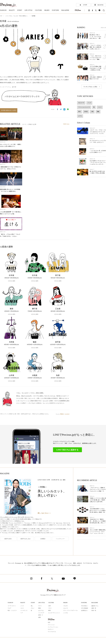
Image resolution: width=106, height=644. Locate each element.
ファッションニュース (84, 107)
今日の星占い (85, 606)
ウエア (9, 608)
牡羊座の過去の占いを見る (9, 110)
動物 (40, 608)
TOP (1, 16)
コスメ (22, 608)
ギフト (40, 606)
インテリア (41, 613)
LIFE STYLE (42, 603)
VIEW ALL (66, 124)
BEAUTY (23, 603)
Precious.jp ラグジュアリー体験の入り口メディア (53, 595)
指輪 (98, 112)
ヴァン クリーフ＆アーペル (70, 611)
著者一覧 (94, 611)
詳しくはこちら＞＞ (44, 513)
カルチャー (51, 629)
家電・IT (41, 615)
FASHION (10, 603)
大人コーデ (81, 103)
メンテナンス (24, 611)
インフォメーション (53, 627)
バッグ (89, 103)
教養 (49, 611)
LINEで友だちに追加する (68, 450)
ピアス (80, 116)
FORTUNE (84, 603)
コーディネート (12, 606)
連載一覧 (94, 608)
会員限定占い (85, 611)
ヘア (22, 613)
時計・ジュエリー (12, 611)
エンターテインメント (54, 613)
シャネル (66, 613)
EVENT (33, 603)
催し (32, 606)
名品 (49, 623)
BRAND (65, 603)
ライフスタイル (52, 632)
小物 (92, 112)
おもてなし (41, 611)
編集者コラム (95, 606)
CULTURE (51, 603)
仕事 (49, 606)
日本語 (86, 112)
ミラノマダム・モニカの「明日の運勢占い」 (17, 16)
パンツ (100, 107)
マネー (50, 608)
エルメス (66, 608)
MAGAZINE (95, 603)
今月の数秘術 (85, 608)
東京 (79, 112)
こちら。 (32, 517)
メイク (22, 606)
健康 (40, 618)
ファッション (51, 625)
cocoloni (67, 414)
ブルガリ (66, 606)
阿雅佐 (62, 414)
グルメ (33, 608)
